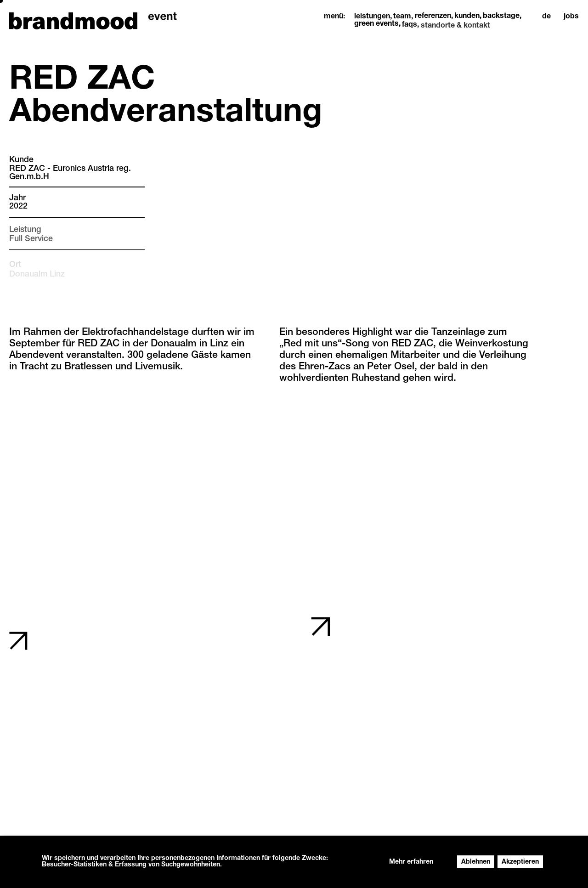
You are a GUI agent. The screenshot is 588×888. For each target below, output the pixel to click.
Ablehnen (476, 862)
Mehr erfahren (411, 862)
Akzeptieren (520, 862)
